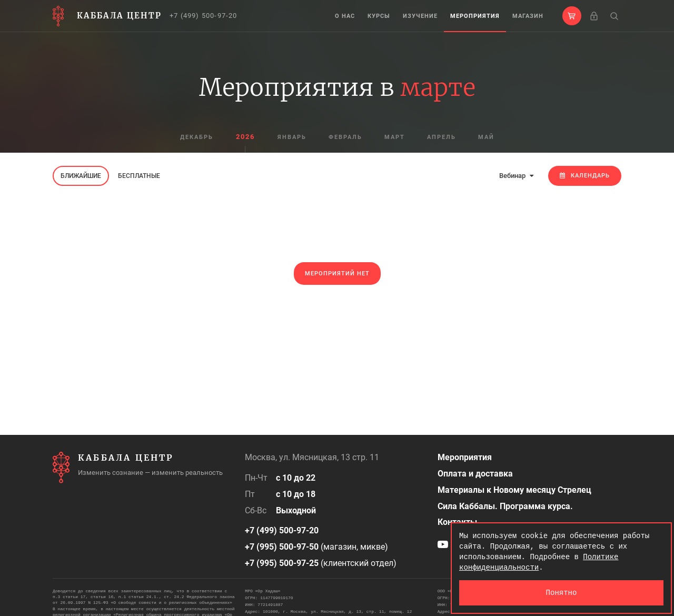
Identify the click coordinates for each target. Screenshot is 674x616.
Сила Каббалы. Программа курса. (505, 506)
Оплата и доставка (475, 474)
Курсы (379, 16)
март (395, 137)
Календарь (585, 176)
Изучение (420, 16)
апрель (442, 137)
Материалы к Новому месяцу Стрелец (514, 490)
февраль (345, 137)
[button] (572, 16)
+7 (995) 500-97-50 (282, 547)
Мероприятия (475, 16)
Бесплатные (139, 176)
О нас (345, 16)
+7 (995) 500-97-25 (282, 563)
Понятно (562, 593)
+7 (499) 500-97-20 (204, 16)
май (486, 137)
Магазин (528, 16)
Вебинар (516, 176)
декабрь (197, 137)
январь (292, 137)
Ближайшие (81, 176)
